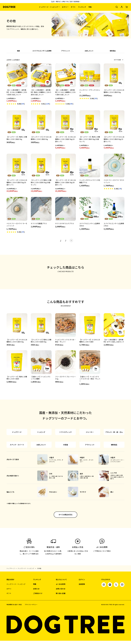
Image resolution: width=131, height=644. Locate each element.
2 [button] (65, 240)
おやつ (64, 7)
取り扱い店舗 (61, 629)
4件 (71, 104)
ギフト (73, 7)
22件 (47, 104)
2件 (96, 98)
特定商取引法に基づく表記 (14, 640)
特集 (90, 7)
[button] (71, 241)
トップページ (11, 604)
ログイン (82, 615)
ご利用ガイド (38, 629)
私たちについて (61, 615)
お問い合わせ (61, 624)
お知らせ (36, 624)
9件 (23, 104)
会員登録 (82, 620)
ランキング (82, 7)
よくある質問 (61, 620)
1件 (120, 189)
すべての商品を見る (65, 550)
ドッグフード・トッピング (49, 7)
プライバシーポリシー (31, 640)
